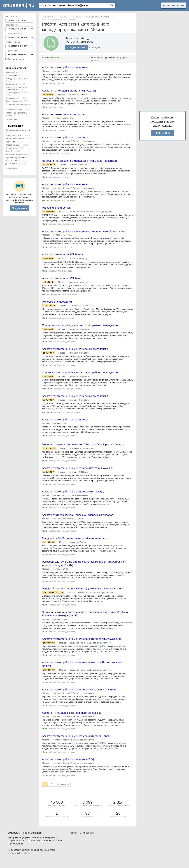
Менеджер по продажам (17, 78)
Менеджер (10, 72)
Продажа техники (14, 110)
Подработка (11, 148)
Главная (73, 841)
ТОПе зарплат (122, 814)
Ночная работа (12, 160)
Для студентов (12, 164)
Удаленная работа (14, 157)
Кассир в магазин (14, 101)
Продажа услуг (12, 98)
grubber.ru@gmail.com (19, 862)
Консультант (11, 84)
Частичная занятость (15, 154)
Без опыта (10, 142)
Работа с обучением (15, 139)
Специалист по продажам (17, 104)
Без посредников (13, 136)
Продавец (10, 75)
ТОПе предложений (91, 814)
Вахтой (9, 151)
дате (125, 57)
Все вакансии (87, 841)
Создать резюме (77, 47)
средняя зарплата (57, 814)
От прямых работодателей (18, 130)
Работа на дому (13, 145)
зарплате (93, 61)
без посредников (17, 59)
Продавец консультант (16, 93)
